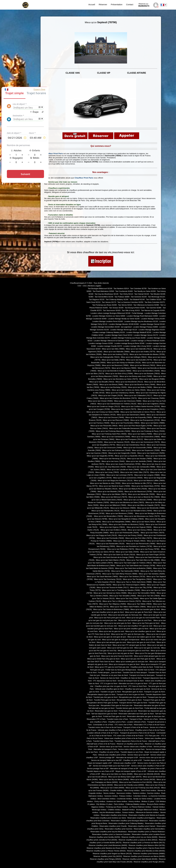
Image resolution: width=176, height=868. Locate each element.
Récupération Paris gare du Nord (129, 700)
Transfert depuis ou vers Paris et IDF (100, 771)
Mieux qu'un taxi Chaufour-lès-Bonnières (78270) (118, 398)
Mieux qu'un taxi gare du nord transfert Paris (143, 618)
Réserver (103, 4)
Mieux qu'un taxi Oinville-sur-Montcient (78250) (127, 524)
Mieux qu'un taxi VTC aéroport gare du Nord (129, 645)
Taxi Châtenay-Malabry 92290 (117, 300)
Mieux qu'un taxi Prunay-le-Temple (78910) (129, 541)
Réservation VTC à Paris (96, 719)
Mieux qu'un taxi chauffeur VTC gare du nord (135, 626)
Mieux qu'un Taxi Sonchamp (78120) (108, 579)
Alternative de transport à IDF (127, 758)
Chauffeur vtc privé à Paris (109, 752)
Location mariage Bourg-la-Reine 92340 (129, 343)
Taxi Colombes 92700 (138, 289)
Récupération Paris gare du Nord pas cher (117, 705)
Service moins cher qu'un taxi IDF (152, 758)
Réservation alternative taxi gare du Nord (149, 705)
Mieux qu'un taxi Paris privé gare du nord (110, 618)
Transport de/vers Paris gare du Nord (133, 703)
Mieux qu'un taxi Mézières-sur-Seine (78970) (127, 503)
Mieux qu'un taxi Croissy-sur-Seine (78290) (103, 412)
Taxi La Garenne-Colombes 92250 (130, 302)
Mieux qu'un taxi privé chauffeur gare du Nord (131, 629)
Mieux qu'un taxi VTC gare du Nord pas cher (128, 634)
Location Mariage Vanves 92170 (146, 335)
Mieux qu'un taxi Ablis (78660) (113, 349)
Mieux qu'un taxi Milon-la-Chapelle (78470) (144, 505)
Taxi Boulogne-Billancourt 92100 (100, 289)
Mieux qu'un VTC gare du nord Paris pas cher (112, 667)
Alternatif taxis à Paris (157, 741)
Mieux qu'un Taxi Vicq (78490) (127, 599)
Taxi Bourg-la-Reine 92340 (135, 308)
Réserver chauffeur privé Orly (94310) (108, 856)
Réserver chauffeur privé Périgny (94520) (105, 859)
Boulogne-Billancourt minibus (147, 810)
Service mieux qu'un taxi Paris (111, 747)
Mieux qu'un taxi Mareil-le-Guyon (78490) (115, 486)
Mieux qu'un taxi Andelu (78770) (143, 352)
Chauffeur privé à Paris (117, 722)
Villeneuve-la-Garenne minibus (147, 812)
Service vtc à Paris (151, 719)
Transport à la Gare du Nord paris (142, 675)
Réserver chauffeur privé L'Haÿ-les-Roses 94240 (146, 848)
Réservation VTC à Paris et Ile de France (149, 725)
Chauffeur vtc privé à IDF (133, 760)
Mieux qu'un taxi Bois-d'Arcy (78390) (119, 374)
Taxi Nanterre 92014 (121, 289)
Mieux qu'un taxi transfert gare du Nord (145, 609)
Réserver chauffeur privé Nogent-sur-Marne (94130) (112, 854)
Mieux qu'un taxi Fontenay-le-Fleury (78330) (148, 431)
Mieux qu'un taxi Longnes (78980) (147, 475)
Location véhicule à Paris (136, 722)
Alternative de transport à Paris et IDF (124, 769)
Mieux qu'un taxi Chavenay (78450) (152, 398)
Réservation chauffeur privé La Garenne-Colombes (111, 834)
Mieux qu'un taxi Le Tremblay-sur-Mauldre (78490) (121, 590)
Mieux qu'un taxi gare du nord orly (147, 648)
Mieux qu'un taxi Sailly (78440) (127, 552)
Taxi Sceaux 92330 (116, 308)
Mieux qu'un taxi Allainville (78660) (117, 352)
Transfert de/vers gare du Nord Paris (129, 708)
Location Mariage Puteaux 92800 (145, 327)
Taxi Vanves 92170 (109, 302)
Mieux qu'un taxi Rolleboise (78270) (120, 549)
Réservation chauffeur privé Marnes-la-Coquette (147, 815)
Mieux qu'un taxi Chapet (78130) (111, 396)
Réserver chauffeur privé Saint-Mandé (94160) (140, 859)
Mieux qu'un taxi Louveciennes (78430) (128, 478)
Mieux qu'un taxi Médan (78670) (115, 494)
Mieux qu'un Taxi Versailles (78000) (123, 596)
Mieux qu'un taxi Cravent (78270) (124, 409)
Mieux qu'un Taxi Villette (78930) (140, 604)
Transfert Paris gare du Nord (105, 700)
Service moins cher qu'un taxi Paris (131, 749)
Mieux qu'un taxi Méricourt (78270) (114, 497)
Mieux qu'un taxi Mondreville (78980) (151, 508)
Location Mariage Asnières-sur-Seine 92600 (109, 316)
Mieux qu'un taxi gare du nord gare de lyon (110, 637)
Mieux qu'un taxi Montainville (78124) (105, 511)
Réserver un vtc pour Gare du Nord (115, 675)
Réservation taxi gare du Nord (106, 711)
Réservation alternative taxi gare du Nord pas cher (146, 716)
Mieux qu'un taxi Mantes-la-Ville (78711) (137, 483)
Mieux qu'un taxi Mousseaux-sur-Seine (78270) (142, 516)
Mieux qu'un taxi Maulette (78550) (110, 492)
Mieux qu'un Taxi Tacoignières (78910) (137, 579)
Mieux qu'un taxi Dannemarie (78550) (131, 415)
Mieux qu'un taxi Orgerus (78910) (112, 527)
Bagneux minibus (98, 807)
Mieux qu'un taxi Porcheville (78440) (110, 538)
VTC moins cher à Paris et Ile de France (128, 736)
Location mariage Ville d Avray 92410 (137, 346)
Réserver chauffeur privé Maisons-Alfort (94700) (147, 845)
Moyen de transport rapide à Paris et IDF (131, 771)
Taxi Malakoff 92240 (137, 300)
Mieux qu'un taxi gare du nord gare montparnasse (121, 640)
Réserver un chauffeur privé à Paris (130, 744)
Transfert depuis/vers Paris (103, 741)
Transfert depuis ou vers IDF (154, 760)
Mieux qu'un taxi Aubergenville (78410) (105, 357)
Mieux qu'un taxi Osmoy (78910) (140, 530)
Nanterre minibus (139, 793)
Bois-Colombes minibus (107, 799)
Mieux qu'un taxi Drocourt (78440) (111, 417)
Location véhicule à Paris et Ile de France (103, 733)
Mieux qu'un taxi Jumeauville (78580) (141, 467)
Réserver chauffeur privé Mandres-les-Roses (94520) (107, 848)
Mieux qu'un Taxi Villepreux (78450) (113, 604)
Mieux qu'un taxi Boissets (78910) (147, 374)
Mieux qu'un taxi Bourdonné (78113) (129, 382)
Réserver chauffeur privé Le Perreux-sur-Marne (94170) (144, 843)
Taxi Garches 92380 (154, 308)
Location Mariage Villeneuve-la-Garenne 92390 (111, 341)
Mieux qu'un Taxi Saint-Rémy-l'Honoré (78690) (120, 574)
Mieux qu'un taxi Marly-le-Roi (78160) (133, 489)
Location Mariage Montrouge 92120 (124, 330)
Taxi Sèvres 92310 (125, 305)
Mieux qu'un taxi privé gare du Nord (118, 623)
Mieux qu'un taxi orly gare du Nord (121, 653)
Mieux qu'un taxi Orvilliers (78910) (114, 530)
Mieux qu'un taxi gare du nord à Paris (141, 642)
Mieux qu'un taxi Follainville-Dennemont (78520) (127, 428)
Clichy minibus (100, 801)
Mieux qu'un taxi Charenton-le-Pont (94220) (136, 782)
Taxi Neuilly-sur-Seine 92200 (145, 291)
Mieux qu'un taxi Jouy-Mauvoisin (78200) (110, 467)
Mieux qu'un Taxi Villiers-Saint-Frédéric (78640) (128, 607)
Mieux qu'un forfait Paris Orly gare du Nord (103, 659)
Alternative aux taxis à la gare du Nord (133, 684)
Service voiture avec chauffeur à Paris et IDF (148, 766)
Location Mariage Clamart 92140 (152, 324)
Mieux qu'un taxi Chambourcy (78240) (120, 393)
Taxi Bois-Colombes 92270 (155, 302)
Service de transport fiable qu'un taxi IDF (106, 760)
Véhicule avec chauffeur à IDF (125, 763)
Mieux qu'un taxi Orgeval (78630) (139, 527)
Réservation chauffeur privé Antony (114, 815)
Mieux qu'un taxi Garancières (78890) (146, 437)
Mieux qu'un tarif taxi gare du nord (120, 648)
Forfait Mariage (137, 313)
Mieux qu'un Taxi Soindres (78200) (152, 574)
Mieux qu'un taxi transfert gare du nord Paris (135, 620)
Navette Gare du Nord (146, 670)
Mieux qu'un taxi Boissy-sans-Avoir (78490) (136, 376)
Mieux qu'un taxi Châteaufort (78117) (138, 396)
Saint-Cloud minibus (148, 791)
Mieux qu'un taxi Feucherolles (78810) (125, 423)
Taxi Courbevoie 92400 (124, 291)
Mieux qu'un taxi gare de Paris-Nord (139, 612)
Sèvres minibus (109, 793)
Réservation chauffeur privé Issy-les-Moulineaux (109, 832)
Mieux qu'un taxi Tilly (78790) (141, 588)
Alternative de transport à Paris (105, 749)
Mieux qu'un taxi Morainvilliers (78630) (108, 516)
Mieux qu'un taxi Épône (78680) (153, 423)
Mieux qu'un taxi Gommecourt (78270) (145, 442)
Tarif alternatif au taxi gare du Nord (101, 708)
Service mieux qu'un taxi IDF (138, 755)
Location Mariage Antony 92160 (153, 319)
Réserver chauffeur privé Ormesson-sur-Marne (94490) (144, 856)
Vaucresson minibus (124, 793)
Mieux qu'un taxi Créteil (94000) (112, 788)
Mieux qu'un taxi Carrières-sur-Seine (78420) (129, 390)
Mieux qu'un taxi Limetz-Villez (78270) (135, 472)
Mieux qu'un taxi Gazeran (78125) (117, 442)
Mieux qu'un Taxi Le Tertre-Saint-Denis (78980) (134, 582)
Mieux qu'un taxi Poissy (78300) (130, 535)
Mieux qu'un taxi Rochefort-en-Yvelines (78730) (134, 546)
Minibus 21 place (148, 801)
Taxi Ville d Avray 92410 (131, 310)
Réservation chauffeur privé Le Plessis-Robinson (147, 832)
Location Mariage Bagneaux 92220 (152, 330)
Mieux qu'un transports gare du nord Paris (134, 651)
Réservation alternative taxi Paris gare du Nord (136, 714)
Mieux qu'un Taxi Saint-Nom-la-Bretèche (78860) (133, 568)
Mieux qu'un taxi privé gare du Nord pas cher (125, 615)
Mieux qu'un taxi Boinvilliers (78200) (146, 371)
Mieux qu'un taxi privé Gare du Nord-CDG (117, 656)
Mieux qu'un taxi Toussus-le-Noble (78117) (113, 588)
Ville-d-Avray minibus (132, 791)
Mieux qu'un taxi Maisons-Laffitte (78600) (149, 481)
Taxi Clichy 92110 (126, 294)
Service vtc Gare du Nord (110, 678)
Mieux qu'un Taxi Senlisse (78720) (132, 577)
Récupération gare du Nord (132, 692)
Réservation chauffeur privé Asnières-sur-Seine (108, 818)
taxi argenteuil (126, 327)
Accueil (92, 4)
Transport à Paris (136, 719)
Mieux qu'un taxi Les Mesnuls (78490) (138, 500)
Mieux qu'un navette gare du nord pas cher (132, 662)
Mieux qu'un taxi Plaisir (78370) (152, 533)
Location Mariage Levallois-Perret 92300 (108, 321)
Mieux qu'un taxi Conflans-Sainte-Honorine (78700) (141, 407)
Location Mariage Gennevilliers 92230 (105, 327)
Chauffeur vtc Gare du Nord (131, 678)
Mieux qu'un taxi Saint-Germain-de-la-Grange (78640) (114, 557)
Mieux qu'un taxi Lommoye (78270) (120, 475)
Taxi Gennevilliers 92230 (104, 297)
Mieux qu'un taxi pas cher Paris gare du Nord (138, 659)
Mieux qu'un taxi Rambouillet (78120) (110, 544)
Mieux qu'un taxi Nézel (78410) (144, 522)
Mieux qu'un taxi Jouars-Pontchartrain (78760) (123, 464)
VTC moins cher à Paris (123, 725)
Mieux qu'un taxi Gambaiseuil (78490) (116, 437)
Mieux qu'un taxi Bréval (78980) (111, 385)
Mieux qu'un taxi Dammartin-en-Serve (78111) (138, 412)
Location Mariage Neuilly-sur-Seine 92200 (124, 319)
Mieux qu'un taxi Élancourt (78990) (116, 420)
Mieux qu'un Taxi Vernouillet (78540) (141, 593)
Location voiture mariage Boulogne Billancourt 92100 (111, 313)
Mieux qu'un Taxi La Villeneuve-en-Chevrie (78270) (122, 601)
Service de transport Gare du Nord (131, 681)
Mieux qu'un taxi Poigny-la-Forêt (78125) (102, 535)
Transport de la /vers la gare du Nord (130, 695)
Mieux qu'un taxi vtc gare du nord (111, 631)
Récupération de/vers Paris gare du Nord (102, 703)
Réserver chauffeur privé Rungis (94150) (149, 862)
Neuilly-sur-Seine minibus (143, 799)
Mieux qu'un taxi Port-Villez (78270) (139, 538)
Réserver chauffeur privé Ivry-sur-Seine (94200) (139, 837)
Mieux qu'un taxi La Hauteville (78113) (129, 456)
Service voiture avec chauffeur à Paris (138, 747)
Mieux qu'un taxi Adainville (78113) (139, 349)
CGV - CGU (82, 286)
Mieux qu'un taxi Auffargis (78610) (134, 357)
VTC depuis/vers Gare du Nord (105, 681)
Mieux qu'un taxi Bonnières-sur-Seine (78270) (121, 379)
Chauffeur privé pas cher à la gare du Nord (111, 686)
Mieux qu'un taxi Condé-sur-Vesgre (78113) (103, 407)
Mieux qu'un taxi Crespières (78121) (151, 409)
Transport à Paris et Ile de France (136, 727)
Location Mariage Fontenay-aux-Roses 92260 (128, 338)
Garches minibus (154, 793)
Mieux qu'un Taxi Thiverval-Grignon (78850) (129, 585)
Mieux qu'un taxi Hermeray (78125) (112, 459)
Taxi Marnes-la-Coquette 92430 (153, 310)
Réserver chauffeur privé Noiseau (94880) (149, 854)
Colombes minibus (140, 796)
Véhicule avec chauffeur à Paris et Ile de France (116, 730)
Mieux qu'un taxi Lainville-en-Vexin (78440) (123, 470)
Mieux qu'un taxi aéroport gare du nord (111, 642)
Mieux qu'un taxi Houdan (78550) (140, 459)
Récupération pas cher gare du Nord (133, 697)
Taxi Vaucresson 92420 (112, 310)
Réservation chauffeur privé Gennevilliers (149, 829)
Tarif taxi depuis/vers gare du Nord (104, 714)
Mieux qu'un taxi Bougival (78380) (152, 379)
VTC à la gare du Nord (109, 684)
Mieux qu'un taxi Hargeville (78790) (100, 456)
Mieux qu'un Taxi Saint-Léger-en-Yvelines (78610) (133, 563)
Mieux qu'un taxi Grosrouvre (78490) (108, 448)
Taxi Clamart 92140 (142, 294)
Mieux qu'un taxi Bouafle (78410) (102, 382)
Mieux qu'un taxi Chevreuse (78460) (128, 401)
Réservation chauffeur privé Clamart (142, 826)
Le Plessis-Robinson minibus (140, 807)
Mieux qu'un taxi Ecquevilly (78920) (139, 417)
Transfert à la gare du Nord (111, 692)
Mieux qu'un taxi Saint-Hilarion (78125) (110, 560)
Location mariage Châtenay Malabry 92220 (109, 332)
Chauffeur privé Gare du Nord (142, 667)
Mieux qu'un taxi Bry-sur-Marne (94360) (114, 780)
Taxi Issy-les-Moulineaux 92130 (106, 294)
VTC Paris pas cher (152, 736)
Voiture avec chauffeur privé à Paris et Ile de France (124, 738)
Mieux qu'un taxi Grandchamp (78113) (131, 445)
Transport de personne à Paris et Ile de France (137, 733)
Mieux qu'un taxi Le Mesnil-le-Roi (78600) (144, 497)
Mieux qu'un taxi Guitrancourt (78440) (116, 450)
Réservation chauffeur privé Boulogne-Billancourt (129, 821)
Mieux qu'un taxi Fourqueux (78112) (129, 439)
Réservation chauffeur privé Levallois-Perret (148, 834)
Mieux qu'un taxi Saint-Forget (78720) (151, 555)
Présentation (117, 4)
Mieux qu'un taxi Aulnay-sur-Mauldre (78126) (124, 363)
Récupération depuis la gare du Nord (101, 695)
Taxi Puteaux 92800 (122, 297)
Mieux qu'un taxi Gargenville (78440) (122, 453)
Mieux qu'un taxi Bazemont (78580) (115, 365)
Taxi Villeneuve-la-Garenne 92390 (146, 305)
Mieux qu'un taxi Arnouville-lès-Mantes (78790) (147, 354)
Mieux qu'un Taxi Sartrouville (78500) (125, 571)
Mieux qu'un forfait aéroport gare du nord (149, 656)
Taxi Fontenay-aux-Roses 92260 (105, 305)
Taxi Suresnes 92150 (139, 297)
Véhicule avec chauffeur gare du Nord (109, 689)
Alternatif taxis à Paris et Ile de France (101, 744)
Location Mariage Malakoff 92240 (139, 332)
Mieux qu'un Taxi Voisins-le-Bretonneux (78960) (111, 609)
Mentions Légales (95, 286)
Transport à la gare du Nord (154, 692)
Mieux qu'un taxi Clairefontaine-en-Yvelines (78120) (117, 404)
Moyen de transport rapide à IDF (100, 763)
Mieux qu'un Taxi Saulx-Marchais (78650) (102, 577)
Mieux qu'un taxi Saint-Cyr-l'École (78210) (119, 555)
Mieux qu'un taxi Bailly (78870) (113, 360)
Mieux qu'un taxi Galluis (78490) (140, 434)
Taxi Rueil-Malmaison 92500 (103, 291)
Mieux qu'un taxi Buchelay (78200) (114, 387)
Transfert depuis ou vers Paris (132, 752)
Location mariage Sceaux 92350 (101, 343)
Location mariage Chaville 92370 (110, 346)
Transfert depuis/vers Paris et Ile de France (131, 741)
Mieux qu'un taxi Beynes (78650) (124, 368)
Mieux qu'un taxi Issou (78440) (113, 461)
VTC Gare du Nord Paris (137, 686)
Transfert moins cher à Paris (117, 719)
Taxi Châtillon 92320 (154, 300)
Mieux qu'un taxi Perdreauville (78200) (124, 533)
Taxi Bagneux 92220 (97, 300)
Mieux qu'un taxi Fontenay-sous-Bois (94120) (143, 788)
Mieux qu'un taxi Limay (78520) (107, 472)
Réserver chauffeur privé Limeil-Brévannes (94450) (108, 845)
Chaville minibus (116, 791)
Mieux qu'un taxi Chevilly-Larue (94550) (129, 785)
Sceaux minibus (128, 812)
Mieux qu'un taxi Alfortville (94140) (147, 774)
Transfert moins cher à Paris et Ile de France (105, 727)
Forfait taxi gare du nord (128, 711)
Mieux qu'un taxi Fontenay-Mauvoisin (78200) (113, 431)
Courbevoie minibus (124, 799)
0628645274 (144, 5)
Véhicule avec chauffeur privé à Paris (112, 755)
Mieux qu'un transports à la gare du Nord (124, 664)
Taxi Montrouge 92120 (156, 297)
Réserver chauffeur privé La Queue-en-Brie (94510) (138, 840)
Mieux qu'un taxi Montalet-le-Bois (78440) (136, 511)
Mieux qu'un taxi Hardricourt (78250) (151, 453)
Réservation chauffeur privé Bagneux (141, 818)
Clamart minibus (159, 807)
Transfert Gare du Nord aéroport (135, 673)
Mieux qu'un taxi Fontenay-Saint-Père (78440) (109, 434)
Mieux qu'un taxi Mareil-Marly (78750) (146, 486)
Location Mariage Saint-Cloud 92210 (119, 335)
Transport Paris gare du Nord (154, 700)
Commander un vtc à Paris (103, 725)
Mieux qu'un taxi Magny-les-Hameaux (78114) (115, 481)
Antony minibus (134, 801)
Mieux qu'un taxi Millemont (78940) (113, 505)
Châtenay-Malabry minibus (136, 804)
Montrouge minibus (99, 810)
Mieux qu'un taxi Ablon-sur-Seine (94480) (117, 774)
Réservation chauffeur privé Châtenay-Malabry (126, 823)
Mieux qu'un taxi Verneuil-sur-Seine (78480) (110, 593)
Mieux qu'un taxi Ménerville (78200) (141, 494)
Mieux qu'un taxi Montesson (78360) (120, 513)
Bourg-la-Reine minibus (156, 804)
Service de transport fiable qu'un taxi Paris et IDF (111, 766)
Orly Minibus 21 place (104, 804)
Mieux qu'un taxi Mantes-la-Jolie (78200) (105, 483)
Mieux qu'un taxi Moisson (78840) (123, 508)
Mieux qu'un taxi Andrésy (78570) (116, 354)
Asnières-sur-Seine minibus (117, 801)
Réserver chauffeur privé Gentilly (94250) (105, 837)
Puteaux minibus (125, 796)
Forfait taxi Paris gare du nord (114, 716)
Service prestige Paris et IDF (98, 769)
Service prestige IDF (107, 758)
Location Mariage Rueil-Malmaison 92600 (142, 316)
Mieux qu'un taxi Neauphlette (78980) (116, 522)
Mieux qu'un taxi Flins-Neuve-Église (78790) (135, 426)
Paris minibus (119, 804)
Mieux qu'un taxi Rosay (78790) (147, 549)
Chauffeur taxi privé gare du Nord (137, 689)
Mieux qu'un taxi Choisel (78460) (100, 401)
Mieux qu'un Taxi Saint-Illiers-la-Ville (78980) (143, 560)
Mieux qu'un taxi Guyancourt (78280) (146, 450)
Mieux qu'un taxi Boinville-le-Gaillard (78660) (114, 371)
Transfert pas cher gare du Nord (105, 697)
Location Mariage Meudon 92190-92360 (124, 324)
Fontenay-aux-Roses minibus (117, 807)
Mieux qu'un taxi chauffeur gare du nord (140, 631)
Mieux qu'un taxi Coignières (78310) (151, 404)
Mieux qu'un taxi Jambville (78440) (139, 461)
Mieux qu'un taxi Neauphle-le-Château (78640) (126, 519)
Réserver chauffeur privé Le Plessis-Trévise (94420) (106, 851)
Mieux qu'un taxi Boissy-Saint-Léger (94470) (125, 777)
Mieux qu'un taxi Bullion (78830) (140, 387)
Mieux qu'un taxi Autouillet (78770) (139, 360)
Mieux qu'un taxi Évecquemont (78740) (145, 420)
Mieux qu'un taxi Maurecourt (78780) (138, 492)
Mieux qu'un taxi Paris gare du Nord (146, 623)
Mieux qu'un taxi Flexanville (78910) (104, 426)
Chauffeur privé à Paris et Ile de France (150, 730)
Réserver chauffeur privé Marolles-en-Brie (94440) (146, 851)
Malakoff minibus (128, 810)
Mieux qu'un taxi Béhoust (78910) (143, 365)
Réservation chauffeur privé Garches (119, 829)
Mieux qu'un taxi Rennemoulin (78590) (140, 544)
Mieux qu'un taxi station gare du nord (141, 637)
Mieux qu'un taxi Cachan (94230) (143, 780)
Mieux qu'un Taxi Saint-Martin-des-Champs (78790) (136, 566)
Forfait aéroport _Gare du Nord (110, 673)
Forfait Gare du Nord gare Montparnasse (121, 670)
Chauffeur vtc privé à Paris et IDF (152, 769)
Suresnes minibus (111, 796)
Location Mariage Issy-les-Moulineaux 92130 (141, 321)
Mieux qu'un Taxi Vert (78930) (149, 596)
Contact (130, 4)
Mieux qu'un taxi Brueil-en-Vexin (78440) (140, 385)
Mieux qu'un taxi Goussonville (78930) (138, 448)
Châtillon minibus (114, 810)
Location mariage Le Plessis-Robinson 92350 (148, 341)
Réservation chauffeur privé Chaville (113, 826)
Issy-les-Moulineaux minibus (110, 812)
